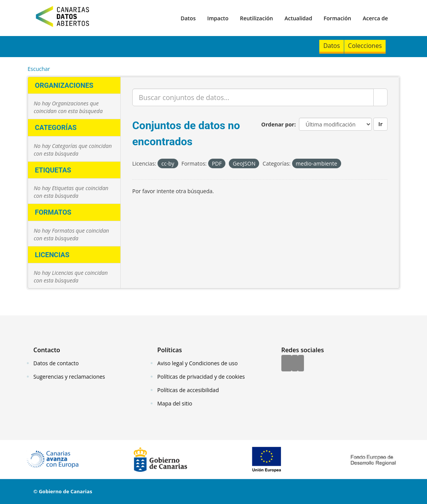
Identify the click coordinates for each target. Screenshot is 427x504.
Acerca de (375, 18)
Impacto (218, 18)
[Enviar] (380, 97)
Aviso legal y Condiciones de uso (197, 363)
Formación (337, 18)
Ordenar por (278, 124)
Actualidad (298, 18)
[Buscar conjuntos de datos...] (253, 97)
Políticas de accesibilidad (188, 390)
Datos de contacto (56, 363)
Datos (188, 18)
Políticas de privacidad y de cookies (201, 377)
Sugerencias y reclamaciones (69, 377)
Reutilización (256, 18)
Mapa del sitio (175, 403)
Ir (380, 124)
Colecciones (365, 46)
